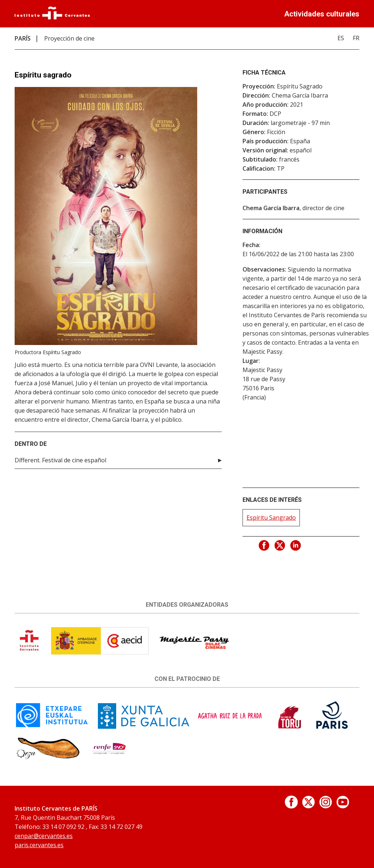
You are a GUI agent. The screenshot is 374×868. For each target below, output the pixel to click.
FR (356, 38)
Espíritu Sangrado (271, 518)
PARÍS (23, 38)
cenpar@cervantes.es (44, 836)
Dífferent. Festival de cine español (60, 460)
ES (341, 38)
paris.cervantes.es (39, 845)
